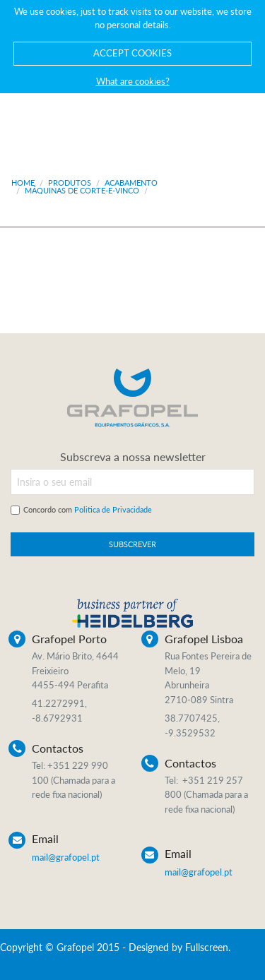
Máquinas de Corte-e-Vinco (82, 190)
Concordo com (88, 509)
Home (23, 183)
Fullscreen (207, 947)
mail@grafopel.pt (66, 857)
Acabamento (131, 183)
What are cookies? (133, 81)
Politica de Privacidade (113, 509)
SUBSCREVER (132, 544)
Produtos (70, 183)
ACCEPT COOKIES (132, 53)
